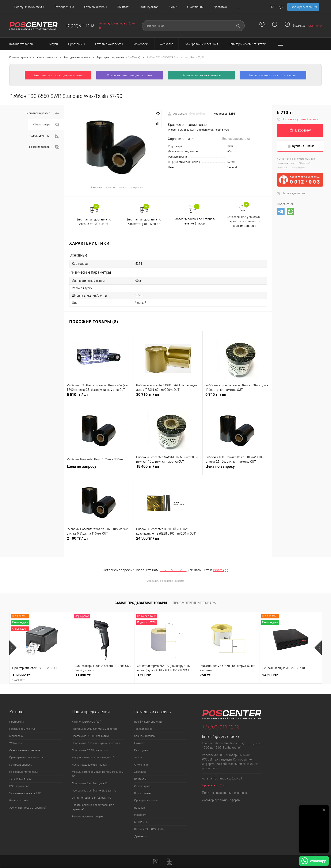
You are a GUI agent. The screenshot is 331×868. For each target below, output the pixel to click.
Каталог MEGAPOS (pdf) (86, 722)
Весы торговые (19, 800)
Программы (17, 722)
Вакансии (140, 808)
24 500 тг (168, 541)
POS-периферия (19, 786)
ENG (273, 7)
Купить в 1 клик (300, 146)
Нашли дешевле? (291, 193)
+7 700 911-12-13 (173, 570)
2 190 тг (99, 541)
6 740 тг (237, 397)
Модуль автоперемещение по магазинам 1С (98, 774)
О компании (195, 7)
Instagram (140, 815)
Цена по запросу (99, 469)
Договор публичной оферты (221, 800)
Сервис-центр (143, 786)
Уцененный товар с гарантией (28, 808)
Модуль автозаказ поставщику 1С (93, 757)
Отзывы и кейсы (96, 7)
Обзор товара (46, 125)
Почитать (124, 7)
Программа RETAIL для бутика (91, 736)
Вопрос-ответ (143, 793)
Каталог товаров (25, 44)
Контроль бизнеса (21, 765)
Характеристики (45, 136)
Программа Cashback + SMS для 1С (94, 791)
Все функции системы (29, 7)
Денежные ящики (20, 779)
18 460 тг (168, 469)
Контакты (140, 779)
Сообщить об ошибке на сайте (166, 581)
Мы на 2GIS (141, 822)
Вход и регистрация (303, 7)
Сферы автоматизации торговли (130, 75)
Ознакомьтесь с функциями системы (58, 75)
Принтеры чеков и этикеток (26, 757)
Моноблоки (16, 736)
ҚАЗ (281, 7)
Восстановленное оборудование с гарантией (93, 807)
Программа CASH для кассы (90, 750)
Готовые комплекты (22, 729)
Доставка (220, 7)
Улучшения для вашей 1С (25, 793)
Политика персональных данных (225, 793)
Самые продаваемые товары (141, 603)
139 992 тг (41, 677)
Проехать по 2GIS (214, 785)
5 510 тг (99, 397)
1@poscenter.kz (226, 736)
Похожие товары (44, 147)
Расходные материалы (24, 772)
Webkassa (16, 743)
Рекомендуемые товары (87, 816)
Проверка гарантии (146, 800)
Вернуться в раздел (42, 114)
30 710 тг (168, 397)
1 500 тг (144, 675)
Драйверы (141, 836)
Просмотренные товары (195, 603)
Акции (173, 7)
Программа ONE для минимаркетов (94, 729)
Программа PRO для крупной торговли (96, 743)
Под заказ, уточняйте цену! (298, 119)
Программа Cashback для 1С (90, 783)
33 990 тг (83, 675)
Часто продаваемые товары (90, 765)
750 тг (205, 675)
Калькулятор (149, 7)
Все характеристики (236, 139)
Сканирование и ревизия (25, 750)
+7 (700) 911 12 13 (80, 26)
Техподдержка (64, 7)
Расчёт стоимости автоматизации (273, 75)
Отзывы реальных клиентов (201, 75)
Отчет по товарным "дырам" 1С (91, 798)
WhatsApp (221, 570)
